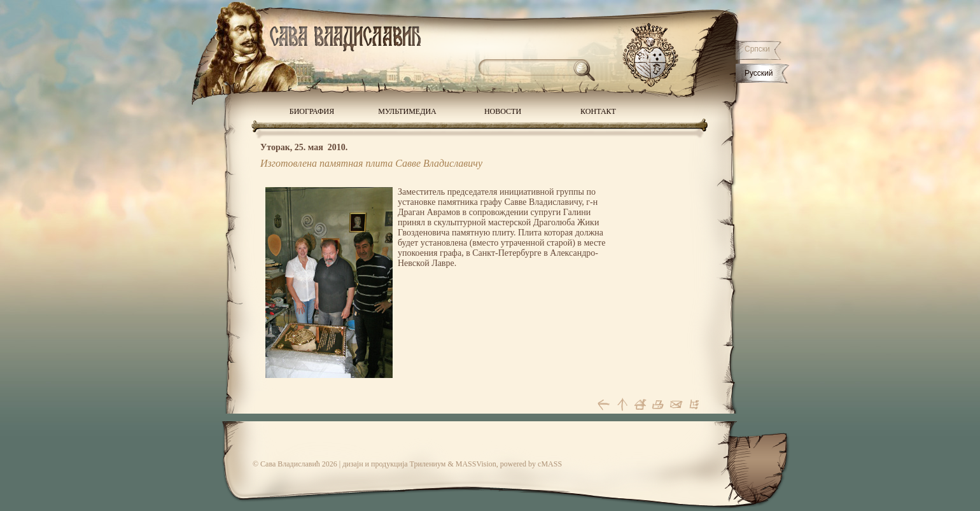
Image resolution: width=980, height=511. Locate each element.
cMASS (550, 464)
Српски (757, 49)
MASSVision (476, 464)
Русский (759, 73)
